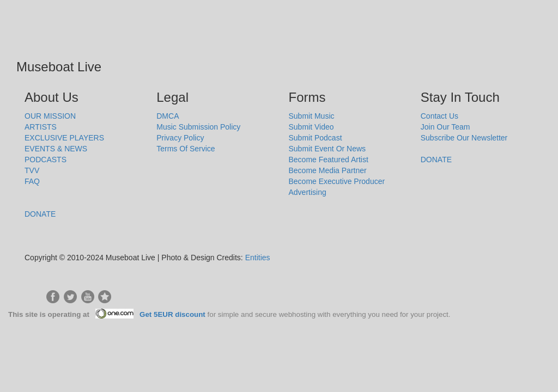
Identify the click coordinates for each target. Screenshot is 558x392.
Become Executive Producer (337, 181)
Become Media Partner (328, 170)
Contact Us (439, 116)
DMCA (168, 116)
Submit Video (311, 127)
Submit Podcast (316, 138)
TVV (32, 170)
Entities (258, 258)
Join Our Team (445, 127)
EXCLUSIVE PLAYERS (64, 138)
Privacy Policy (180, 138)
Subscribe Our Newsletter (464, 138)
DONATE (40, 214)
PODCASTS (46, 160)
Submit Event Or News (327, 149)
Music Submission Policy (198, 127)
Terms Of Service (186, 149)
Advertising (308, 192)
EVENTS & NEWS (56, 149)
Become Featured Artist (329, 160)
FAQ (32, 181)
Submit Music (312, 116)
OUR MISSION (50, 116)
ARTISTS (41, 127)
